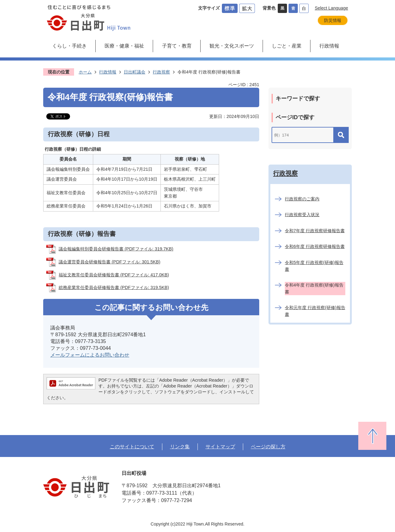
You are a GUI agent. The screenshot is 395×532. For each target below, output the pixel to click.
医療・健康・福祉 (124, 46)
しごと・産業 (287, 46)
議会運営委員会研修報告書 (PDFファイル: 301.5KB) (110, 262)
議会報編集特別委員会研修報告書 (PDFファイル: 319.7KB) (116, 249)
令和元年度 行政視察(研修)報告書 (315, 311)
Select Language (331, 8)
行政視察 (161, 72)
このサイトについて (132, 446)
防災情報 (333, 20)
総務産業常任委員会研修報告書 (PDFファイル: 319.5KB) (114, 287)
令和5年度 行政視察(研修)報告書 (314, 266)
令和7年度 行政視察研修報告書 (315, 231)
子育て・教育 (177, 46)
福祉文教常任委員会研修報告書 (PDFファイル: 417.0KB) (114, 275)
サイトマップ (220, 446)
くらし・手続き (69, 46)
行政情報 (329, 46)
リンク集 (180, 446)
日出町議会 (135, 72)
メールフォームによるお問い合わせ (90, 355)
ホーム (85, 72)
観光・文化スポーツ (232, 46)
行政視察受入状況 (302, 215)
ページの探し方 (268, 446)
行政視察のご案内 (302, 199)
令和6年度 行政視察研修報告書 (315, 246)
